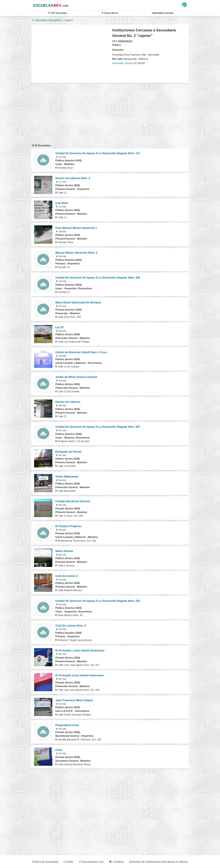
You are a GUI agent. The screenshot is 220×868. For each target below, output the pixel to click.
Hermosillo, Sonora (123, 63)
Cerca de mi (110, 13)
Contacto (116, 862)
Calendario (163, 13)
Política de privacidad (45, 862)
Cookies (69, 862)
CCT (57, 13)
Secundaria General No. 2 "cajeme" (53, 20)
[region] (72, 54)
